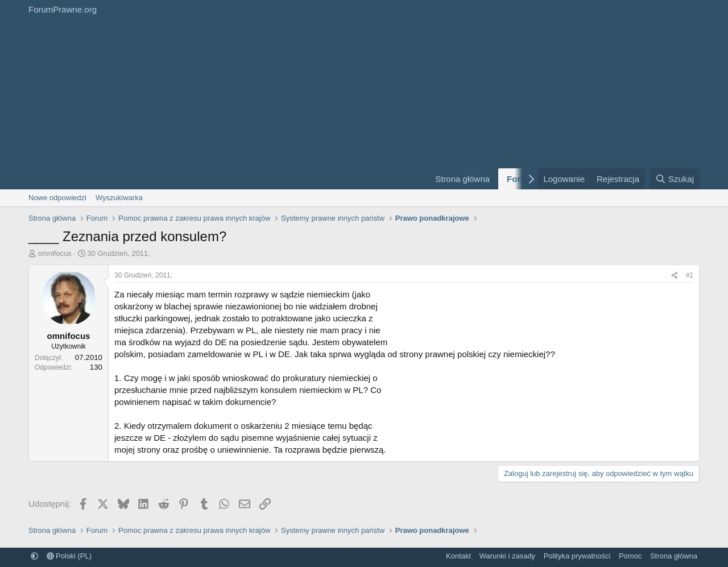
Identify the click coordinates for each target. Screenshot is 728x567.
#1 (690, 275)
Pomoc (630, 556)
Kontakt (458, 556)
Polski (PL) (69, 556)
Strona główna (462, 179)
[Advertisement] (222, 104)
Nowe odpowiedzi (57, 198)
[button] (34, 556)
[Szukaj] (675, 179)
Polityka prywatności (577, 556)
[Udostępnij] (675, 276)
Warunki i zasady (508, 556)
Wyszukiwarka (119, 198)
